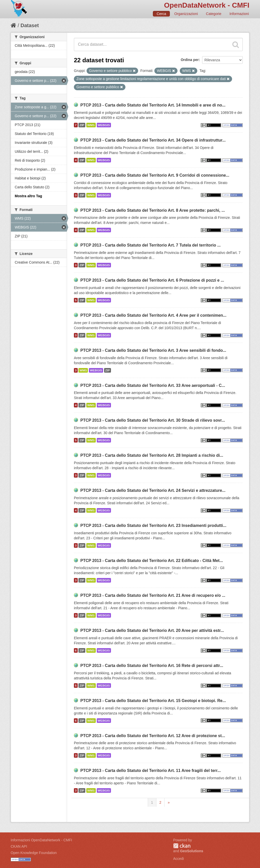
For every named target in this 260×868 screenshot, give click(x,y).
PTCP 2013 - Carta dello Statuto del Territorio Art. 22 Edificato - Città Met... (152, 561)
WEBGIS (104, 125)
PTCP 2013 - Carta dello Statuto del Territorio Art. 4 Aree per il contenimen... (153, 315)
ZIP (82, 125)
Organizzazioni (186, 14)
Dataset (30, 25)
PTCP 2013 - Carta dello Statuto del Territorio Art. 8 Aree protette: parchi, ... (152, 210)
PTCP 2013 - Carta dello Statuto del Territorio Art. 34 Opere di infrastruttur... (153, 140)
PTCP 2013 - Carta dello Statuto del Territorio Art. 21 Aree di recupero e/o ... (153, 595)
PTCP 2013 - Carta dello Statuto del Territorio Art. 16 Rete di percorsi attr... (152, 666)
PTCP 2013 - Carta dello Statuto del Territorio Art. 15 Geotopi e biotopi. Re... (153, 701)
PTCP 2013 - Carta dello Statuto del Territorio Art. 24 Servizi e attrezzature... (153, 490)
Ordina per (190, 60)
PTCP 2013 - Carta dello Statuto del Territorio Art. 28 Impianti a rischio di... (152, 455)
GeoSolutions (192, 851)
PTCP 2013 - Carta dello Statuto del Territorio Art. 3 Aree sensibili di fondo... (153, 350)
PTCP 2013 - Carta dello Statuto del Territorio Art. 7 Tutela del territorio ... (150, 245)
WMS (91, 125)
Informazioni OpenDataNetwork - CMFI (41, 840)
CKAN (182, 846)
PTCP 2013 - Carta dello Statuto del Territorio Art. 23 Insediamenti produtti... (153, 526)
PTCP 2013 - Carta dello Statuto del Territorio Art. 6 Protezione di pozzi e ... (152, 280)
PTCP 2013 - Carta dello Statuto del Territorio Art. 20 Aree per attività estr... (152, 630)
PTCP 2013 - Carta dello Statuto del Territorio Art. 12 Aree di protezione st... (153, 736)
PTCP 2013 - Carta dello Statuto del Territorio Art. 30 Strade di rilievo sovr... (153, 420)
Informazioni (239, 14)
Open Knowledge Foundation (34, 853)
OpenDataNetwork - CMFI (207, 5)
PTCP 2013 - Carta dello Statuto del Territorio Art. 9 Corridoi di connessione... (155, 175)
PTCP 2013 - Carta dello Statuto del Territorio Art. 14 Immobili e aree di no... (153, 105)
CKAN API (19, 846)
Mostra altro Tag (28, 196)
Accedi (178, 859)
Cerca (161, 14)
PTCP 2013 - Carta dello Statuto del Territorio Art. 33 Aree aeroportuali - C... (153, 385)
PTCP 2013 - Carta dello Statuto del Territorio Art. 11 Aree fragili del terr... (150, 771)
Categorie (214, 14)
